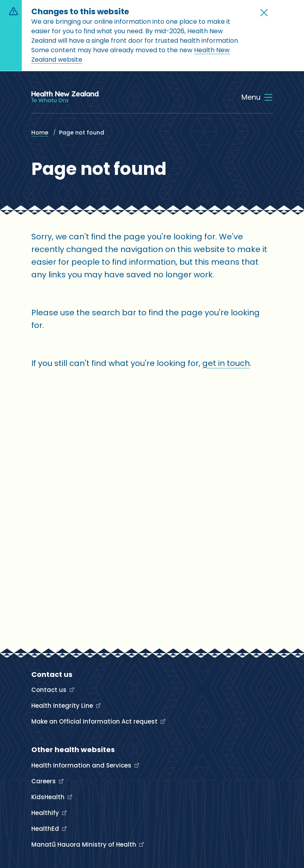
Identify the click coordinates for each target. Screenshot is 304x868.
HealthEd (46, 829)
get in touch (226, 363)
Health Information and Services (82, 765)
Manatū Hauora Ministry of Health (85, 844)
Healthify (46, 813)
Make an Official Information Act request (95, 721)
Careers (44, 781)
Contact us (50, 690)
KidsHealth (49, 797)
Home (40, 133)
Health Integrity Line (63, 706)
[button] (264, 13)
